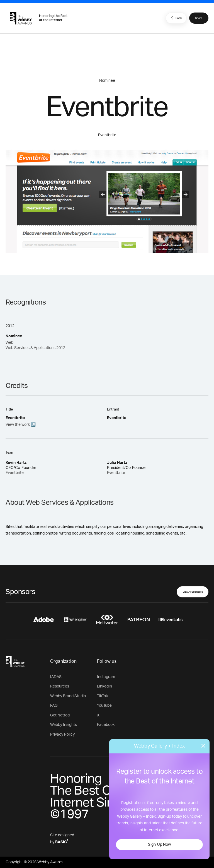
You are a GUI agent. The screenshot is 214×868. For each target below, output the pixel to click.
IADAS (56, 677)
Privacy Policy (62, 735)
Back (176, 18)
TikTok (102, 696)
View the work (18, 425)
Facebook (106, 725)
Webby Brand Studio (68, 696)
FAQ (54, 706)
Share (199, 18)
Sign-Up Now (159, 845)
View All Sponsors (193, 592)
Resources (60, 686)
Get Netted (60, 715)
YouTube (104, 706)
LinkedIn (104, 686)
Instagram (106, 677)
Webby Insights (64, 725)
